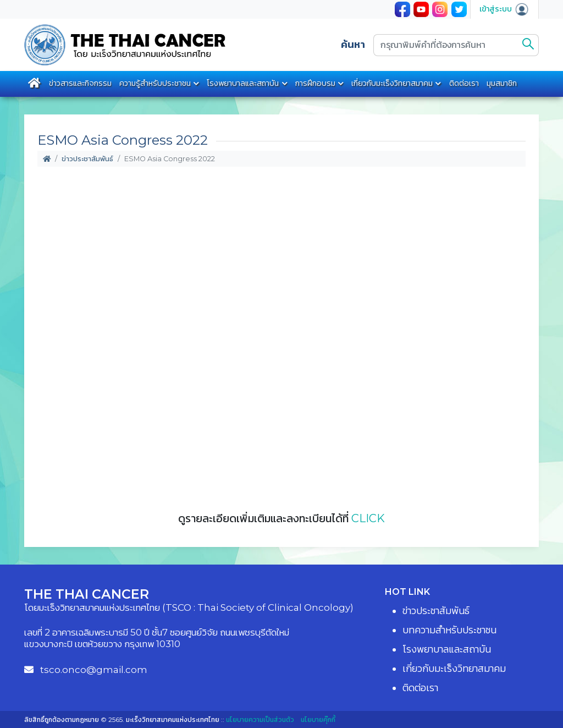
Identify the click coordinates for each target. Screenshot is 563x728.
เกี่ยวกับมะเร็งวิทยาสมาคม (392, 83)
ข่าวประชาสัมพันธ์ (87, 159)
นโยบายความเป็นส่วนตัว (260, 719)
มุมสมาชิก (502, 83)
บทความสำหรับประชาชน (449, 630)
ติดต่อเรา (464, 83)
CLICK (368, 518)
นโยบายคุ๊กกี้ (318, 719)
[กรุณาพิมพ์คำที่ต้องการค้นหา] (446, 45)
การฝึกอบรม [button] (315, 83)
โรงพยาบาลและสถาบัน (447, 649)
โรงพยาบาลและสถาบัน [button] (243, 83)
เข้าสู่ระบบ (504, 9)
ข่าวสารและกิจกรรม (80, 83)
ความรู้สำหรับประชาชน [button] (155, 83)
